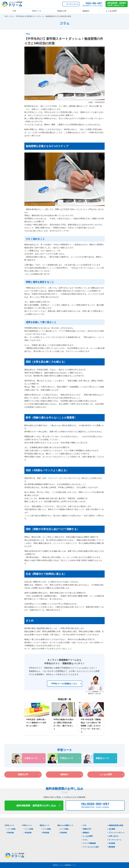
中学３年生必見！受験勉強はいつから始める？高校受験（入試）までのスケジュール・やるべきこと (91, 726)
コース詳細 (11, 829)
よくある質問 (88, 836)
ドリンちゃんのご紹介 (91, 847)
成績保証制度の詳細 (116, 825)
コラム (85, 840)
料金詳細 (11, 833)
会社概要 (112, 829)
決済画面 (112, 843)
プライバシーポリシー (117, 833)
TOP (85, 825)
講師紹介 (86, 833)
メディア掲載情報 (89, 843)
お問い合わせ (113, 836)
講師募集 (112, 847)
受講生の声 (87, 829)
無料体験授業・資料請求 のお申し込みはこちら (117, 4)
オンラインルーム (72, 4)
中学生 (28, 34)
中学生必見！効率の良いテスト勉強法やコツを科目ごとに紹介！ (36, 723)
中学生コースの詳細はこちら (64, 684)
